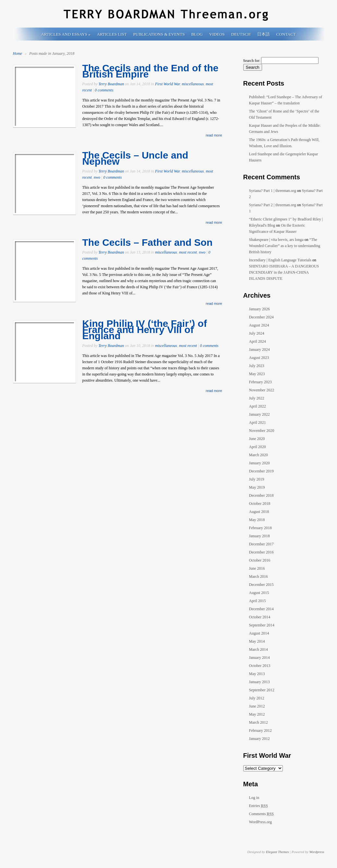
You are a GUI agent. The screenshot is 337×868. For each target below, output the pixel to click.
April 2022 (258, 406)
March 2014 (259, 649)
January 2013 (259, 682)
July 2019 (257, 479)
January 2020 (259, 463)
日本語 (264, 34)
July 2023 (257, 366)
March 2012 (259, 722)
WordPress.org (260, 822)
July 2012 (257, 698)
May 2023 (257, 374)
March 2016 (259, 577)
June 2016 (257, 568)
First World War (167, 84)
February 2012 (260, 731)
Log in (254, 798)
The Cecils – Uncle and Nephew (135, 158)
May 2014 (257, 641)
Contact (286, 34)
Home (18, 54)
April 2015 (258, 601)
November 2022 (262, 390)
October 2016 (260, 560)
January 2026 (259, 309)
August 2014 (259, 633)
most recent (188, 252)
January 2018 (259, 536)
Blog (197, 34)
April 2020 (258, 447)
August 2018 (259, 512)
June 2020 (257, 439)
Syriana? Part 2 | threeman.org (273, 205)
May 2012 (257, 714)
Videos (217, 34)
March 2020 (259, 455)
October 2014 (260, 617)
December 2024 (261, 317)
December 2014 (261, 609)
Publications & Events (159, 34)
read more (214, 135)
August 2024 (259, 325)
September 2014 (262, 625)
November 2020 (262, 431)
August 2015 (259, 593)
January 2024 (259, 350)
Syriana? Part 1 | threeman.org (273, 191)
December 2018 (261, 495)
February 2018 (260, 528)
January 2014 (259, 658)
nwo (97, 177)
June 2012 (257, 706)
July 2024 (257, 333)
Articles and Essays (66, 34)
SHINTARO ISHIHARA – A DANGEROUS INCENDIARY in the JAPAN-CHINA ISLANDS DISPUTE (284, 272)
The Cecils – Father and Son (148, 242)
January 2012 (259, 739)
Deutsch (241, 34)
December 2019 (261, 471)
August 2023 (259, 358)
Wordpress (317, 852)
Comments (261, 814)
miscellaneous (193, 84)
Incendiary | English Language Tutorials (280, 260)
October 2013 (260, 666)
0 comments (104, 90)
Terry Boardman (111, 84)
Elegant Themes (277, 852)
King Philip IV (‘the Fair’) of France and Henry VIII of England (145, 330)
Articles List (112, 34)
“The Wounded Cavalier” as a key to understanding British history (285, 246)
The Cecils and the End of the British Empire (150, 71)
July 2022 (257, 398)
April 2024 (258, 341)
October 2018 (260, 504)
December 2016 (261, 552)
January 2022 (259, 414)
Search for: (252, 61)
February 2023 (260, 382)
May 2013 (257, 674)
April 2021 (258, 422)
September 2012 (262, 690)
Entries (259, 806)
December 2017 (261, 544)
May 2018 (257, 520)
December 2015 (261, 585)
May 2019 (257, 487)
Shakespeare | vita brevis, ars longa (276, 240)
